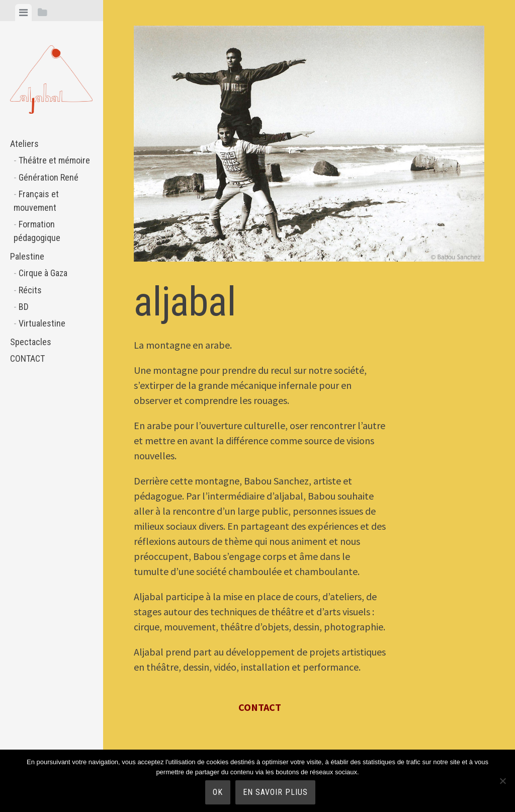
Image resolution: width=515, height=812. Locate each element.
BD (24, 307)
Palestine (27, 256)
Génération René (49, 177)
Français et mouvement (36, 201)
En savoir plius (275, 792)
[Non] (502, 781)
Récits (30, 290)
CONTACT (27, 358)
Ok (218, 792)
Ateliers (24, 144)
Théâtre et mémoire (54, 160)
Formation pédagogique (37, 231)
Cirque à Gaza (43, 273)
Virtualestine (42, 323)
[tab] (23, 13)
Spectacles (31, 342)
